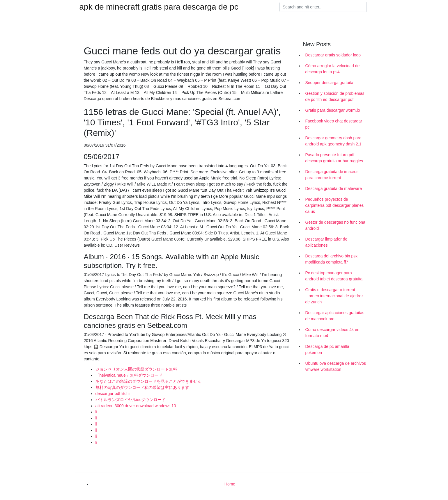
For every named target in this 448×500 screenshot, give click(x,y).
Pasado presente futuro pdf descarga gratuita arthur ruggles (334, 158)
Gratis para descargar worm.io (333, 110)
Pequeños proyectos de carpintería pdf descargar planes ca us (335, 205)
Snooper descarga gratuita (329, 83)
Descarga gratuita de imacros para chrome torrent (332, 175)
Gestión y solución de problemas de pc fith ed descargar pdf (335, 96)
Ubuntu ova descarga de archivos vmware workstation (336, 366)
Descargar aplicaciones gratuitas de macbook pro (335, 316)
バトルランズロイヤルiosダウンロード (131, 400)
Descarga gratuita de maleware (334, 188)
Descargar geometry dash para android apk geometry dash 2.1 (333, 141)
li (96, 412)
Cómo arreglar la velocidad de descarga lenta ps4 (333, 69)
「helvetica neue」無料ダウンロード (129, 375)
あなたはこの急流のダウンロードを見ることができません (148, 381)
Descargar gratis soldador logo (333, 55)
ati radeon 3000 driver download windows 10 (136, 406)
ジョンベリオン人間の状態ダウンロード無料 (136, 369)
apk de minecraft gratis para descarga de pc (159, 7)
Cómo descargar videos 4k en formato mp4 (332, 333)
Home (230, 484)
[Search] (323, 7)
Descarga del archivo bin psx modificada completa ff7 (332, 259)
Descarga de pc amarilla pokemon (327, 349)
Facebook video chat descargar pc (334, 124)
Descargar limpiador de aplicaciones (326, 242)
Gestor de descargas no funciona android (335, 225)
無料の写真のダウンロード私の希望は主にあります (142, 387)
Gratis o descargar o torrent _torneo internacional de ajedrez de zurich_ (334, 296)
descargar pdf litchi (113, 394)
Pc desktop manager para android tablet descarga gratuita (334, 276)
